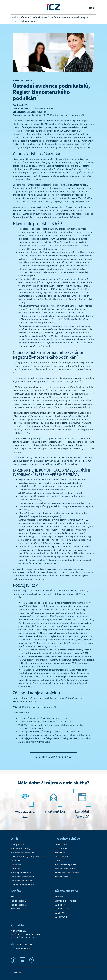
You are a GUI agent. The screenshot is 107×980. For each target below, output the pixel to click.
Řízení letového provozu (66, 865)
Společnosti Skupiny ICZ (22, 848)
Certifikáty (16, 869)
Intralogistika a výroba (65, 869)
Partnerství (16, 865)
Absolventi (16, 909)
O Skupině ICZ (17, 844)
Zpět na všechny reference (53, 757)
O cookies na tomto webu (23, 885)
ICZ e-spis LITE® (62, 909)
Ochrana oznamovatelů (22, 881)
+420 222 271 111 (24, 944)
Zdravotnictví (61, 848)
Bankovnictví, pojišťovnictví (67, 873)
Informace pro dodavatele (23, 853)
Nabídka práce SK (19, 905)
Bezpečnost (60, 853)
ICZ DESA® (59, 913)
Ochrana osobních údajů (22, 877)
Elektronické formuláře (65, 901)
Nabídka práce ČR (19, 901)
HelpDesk (59, 897)
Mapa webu (16, 973)
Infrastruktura (61, 856)
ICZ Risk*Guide (61, 917)
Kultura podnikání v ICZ (22, 873)
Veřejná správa (22, 80)
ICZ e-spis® (59, 905)
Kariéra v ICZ (17, 897)
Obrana (58, 860)
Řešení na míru (61, 877)
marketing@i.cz (53, 811)
